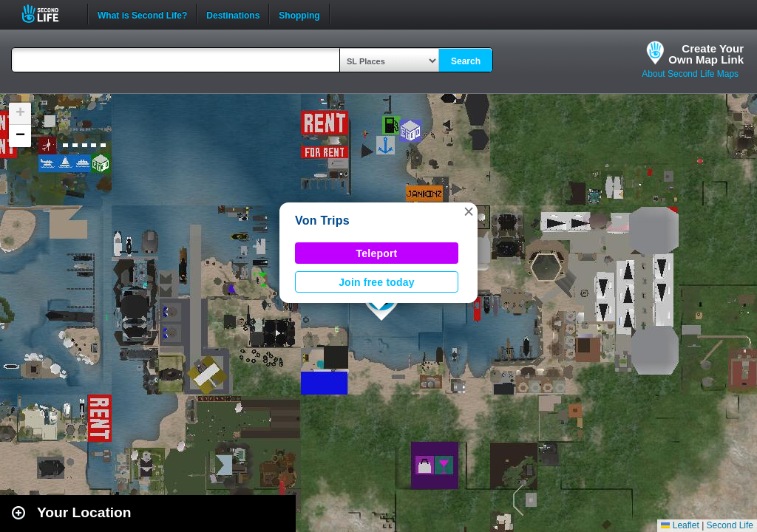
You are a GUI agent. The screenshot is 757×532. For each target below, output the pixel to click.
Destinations (233, 14)
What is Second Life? (142, 14)
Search (466, 61)
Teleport (377, 253)
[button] (469, 211)
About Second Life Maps (690, 74)
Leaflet (680, 525)
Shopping (299, 14)
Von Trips (322, 221)
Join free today (377, 282)
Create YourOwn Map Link (706, 54)
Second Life (48, 14)
